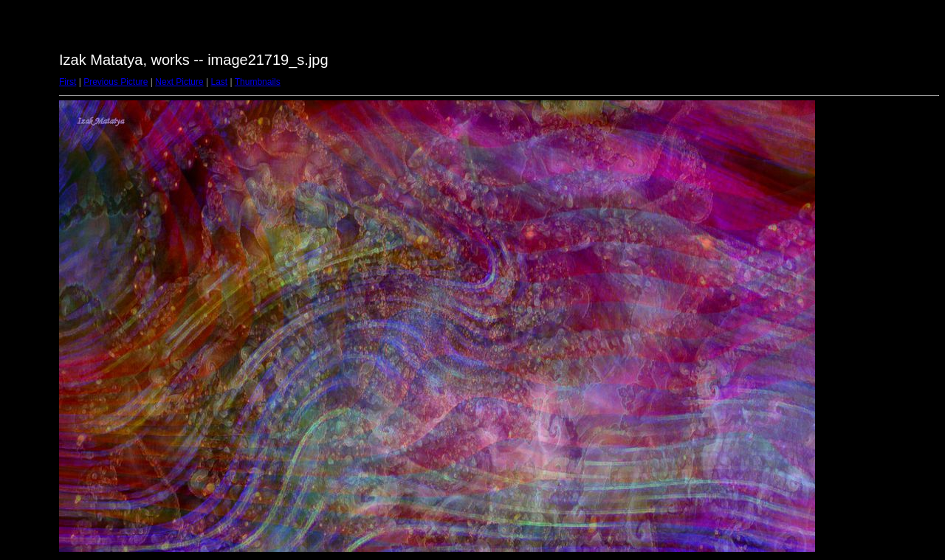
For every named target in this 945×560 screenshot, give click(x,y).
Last (219, 82)
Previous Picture (116, 82)
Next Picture (179, 82)
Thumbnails (258, 82)
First (68, 82)
